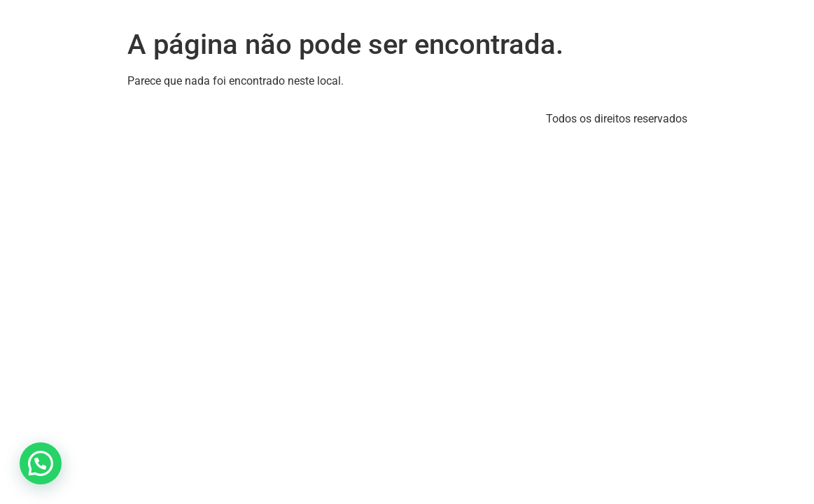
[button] (41, 463)
